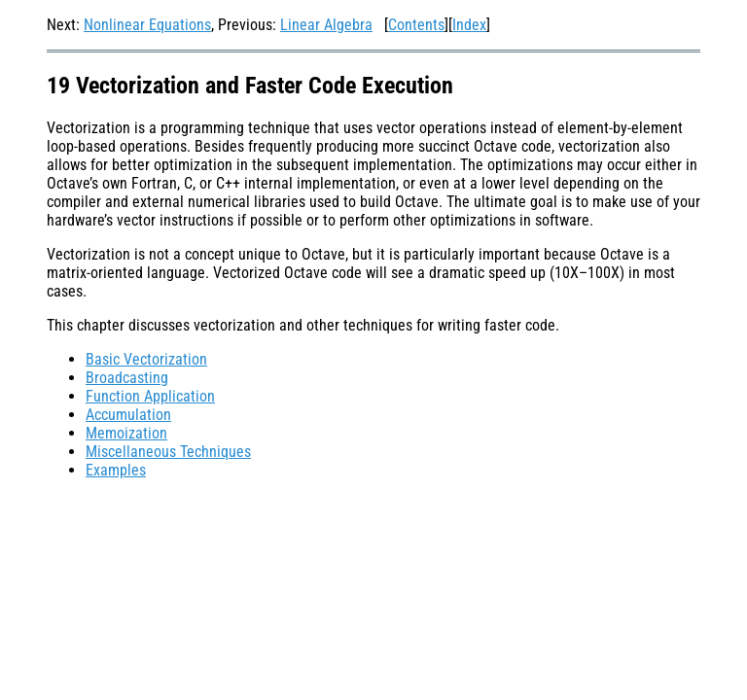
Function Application (150, 396)
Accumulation (128, 415)
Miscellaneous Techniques (168, 452)
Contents (416, 25)
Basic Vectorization (146, 359)
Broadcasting (127, 378)
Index (469, 25)
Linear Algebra (326, 25)
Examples (116, 470)
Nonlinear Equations (147, 25)
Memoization (126, 433)
